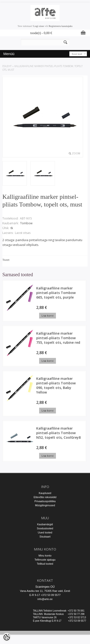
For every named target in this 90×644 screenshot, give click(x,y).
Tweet (6, 260)
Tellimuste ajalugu (45, 560)
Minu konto (45, 556)
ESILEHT (7, 66)
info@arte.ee (45, 599)
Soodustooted (45, 528)
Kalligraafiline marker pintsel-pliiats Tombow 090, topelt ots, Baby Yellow (56, 385)
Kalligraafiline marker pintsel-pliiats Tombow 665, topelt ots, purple (56, 293)
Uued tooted (45, 532)
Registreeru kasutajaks (61, 26)
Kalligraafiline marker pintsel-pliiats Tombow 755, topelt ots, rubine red (58, 338)
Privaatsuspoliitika (45, 501)
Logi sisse (39, 26)
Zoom (76, 153)
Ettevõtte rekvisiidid (45, 497)
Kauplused (45, 493)
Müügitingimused (45, 505)
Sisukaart (45, 537)
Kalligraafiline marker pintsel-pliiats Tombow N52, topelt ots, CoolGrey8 (58, 433)
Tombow (26, 223)
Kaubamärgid (45, 524)
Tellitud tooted (45, 564)
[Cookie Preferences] (7, 637)
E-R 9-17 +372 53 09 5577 (45, 595)
